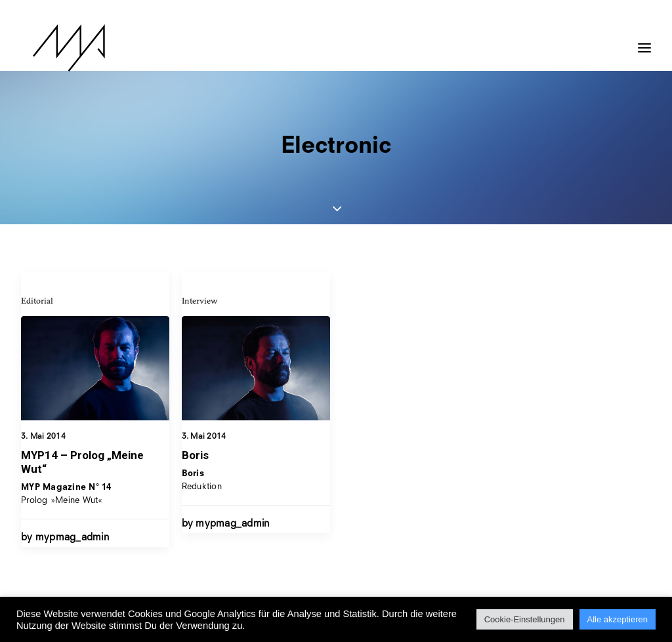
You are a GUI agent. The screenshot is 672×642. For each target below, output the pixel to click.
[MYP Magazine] (57, 48)
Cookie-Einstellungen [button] (525, 619)
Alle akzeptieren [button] (618, 619)
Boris (195, 456)
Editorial (37, 300)
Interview (200, 302)
